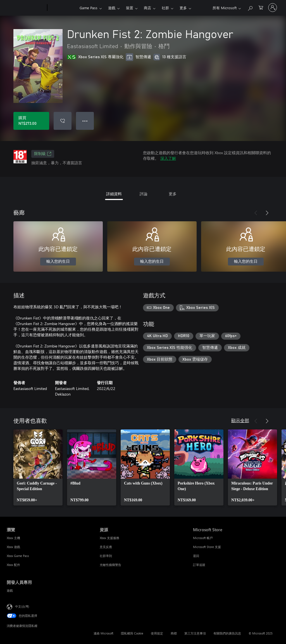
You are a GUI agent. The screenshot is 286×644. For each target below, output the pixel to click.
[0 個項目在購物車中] (261, 7)
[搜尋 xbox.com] (250, 7)
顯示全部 (240, 420)
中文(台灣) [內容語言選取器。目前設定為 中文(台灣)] (22, 606)
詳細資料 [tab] (114, 194)
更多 (183, 8)
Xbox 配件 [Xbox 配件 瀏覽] (13, 565)
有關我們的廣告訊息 (227, 633)
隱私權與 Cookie (132, 633)
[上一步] (256, 213)
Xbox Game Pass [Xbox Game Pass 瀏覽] (18, 556)
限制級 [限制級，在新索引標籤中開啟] (43, 154)
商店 (147, 8)
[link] (38, 467)
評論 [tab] (144, 194)
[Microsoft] (26, 8)
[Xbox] (63, 8)
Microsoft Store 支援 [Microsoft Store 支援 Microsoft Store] (207, 547)
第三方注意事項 (195, 633)
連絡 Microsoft (103, 633)
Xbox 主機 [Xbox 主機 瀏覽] (13, 538)
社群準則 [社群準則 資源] (106, 556)
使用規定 (157, 633)
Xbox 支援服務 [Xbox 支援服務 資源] (109, 538)
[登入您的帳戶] (273, 8)
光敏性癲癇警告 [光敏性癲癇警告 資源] (110, 565)
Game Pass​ (89, 8)
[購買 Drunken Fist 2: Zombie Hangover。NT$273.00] (31, 121)
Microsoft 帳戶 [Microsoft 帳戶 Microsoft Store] (203, 538)
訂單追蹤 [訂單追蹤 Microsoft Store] (199, 565)
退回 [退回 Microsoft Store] (196, 556)
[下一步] (267, 213)
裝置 (130, 8)
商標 (174, 633)
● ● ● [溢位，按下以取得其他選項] (85, 121)
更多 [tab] (173, 194)
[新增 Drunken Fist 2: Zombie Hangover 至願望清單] (63, 121)
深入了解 (168, 158)
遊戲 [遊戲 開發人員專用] (10, 590)
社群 (165, 8)
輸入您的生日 (58, 262)
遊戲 (112, 8)
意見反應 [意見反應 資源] (106, 547)
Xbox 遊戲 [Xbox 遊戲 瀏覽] (13, 547)
